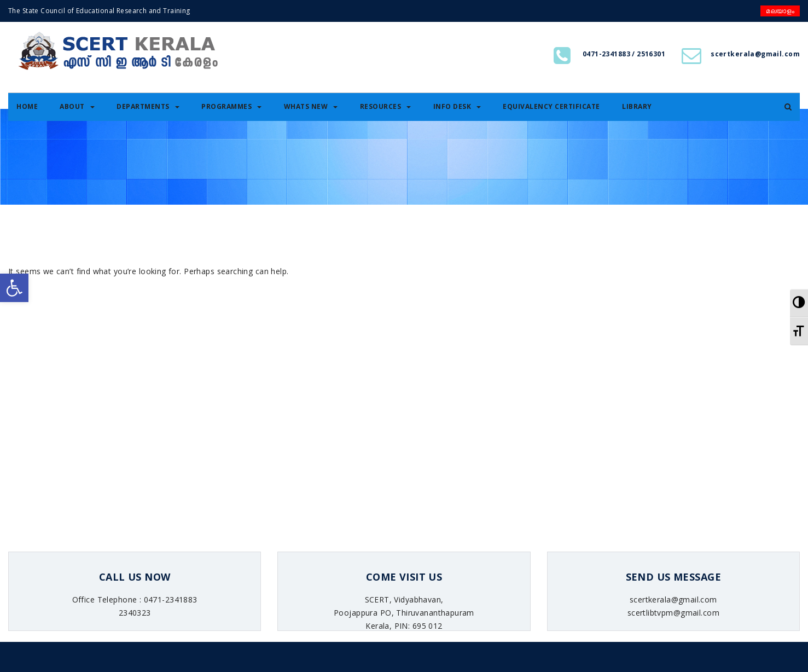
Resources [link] (386, 106)
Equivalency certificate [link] (551, 106)
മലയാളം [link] (780, 11)
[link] (14, 288)
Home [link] (27, 106)
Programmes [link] (231, 106)
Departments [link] (148, 106)
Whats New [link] (311, 106)
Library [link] (637, 106)
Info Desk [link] (457, 106)
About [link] (77, 106)
